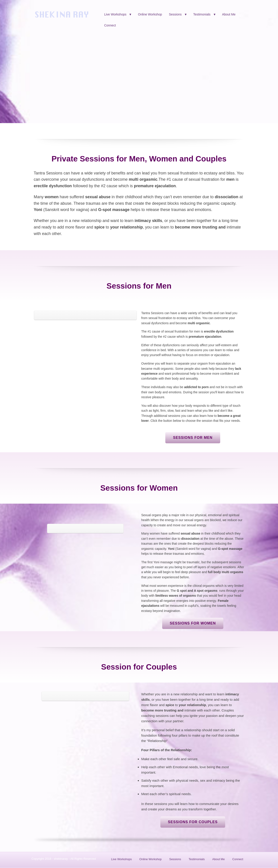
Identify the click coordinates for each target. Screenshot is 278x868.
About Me (229, 14)
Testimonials (202, 14)
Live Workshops (115, 14)
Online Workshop (150, 14)
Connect (110, 25)
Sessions (175, 14)
